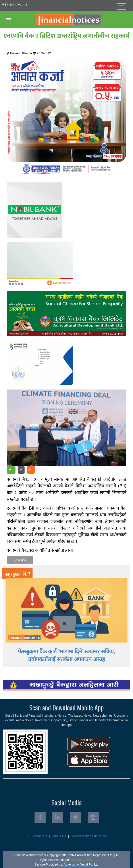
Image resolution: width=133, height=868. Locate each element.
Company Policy (82, 860)
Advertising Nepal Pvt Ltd (81, 864)
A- (31, 470)
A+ (11, 470)
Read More (20, 560)
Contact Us (39, 836)
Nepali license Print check (90, 836)
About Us (60, 836)
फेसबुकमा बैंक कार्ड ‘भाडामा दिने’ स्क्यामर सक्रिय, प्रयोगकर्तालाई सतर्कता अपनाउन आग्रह (66, 655)
